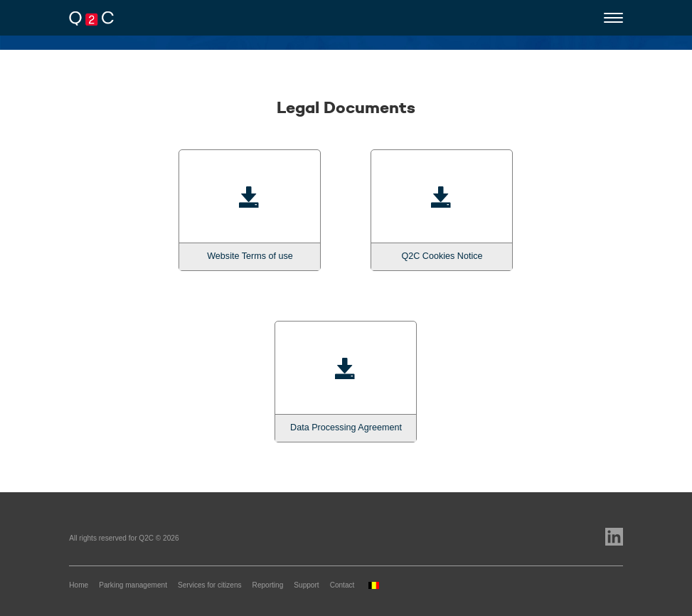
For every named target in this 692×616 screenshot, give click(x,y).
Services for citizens (210, 585)
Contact (342, 585)
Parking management (133, 585)
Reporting (268, 585)
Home (79, 585)
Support (306, 585)
